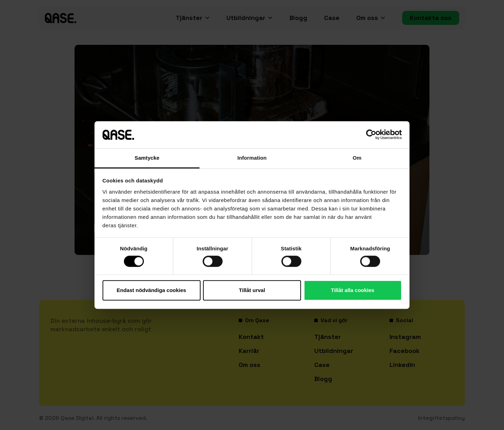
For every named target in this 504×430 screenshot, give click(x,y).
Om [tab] (357, 158)
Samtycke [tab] (147, 158)
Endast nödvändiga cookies (151, 290)
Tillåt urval (252, 290)
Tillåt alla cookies (353, 290)
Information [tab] (252, 158)
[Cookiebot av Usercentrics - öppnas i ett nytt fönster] (371, 135)
